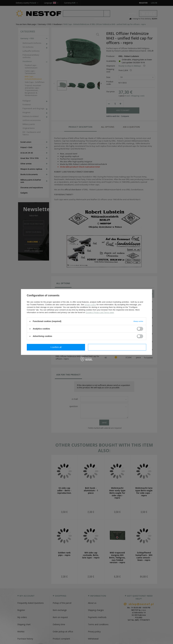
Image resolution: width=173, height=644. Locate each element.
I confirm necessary (56, 347)
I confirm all (117, 347)
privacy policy (90, 305)
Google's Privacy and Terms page (100, 312)
